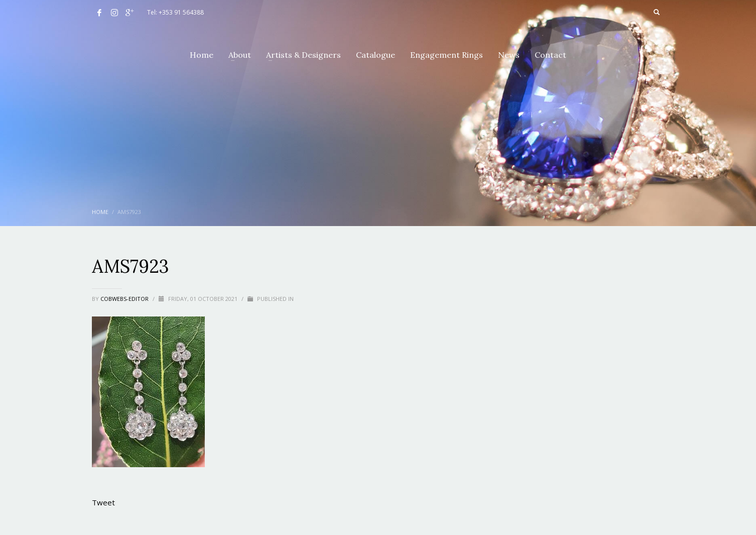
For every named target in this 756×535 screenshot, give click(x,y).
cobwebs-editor (125, 299)
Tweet (103, 502)
